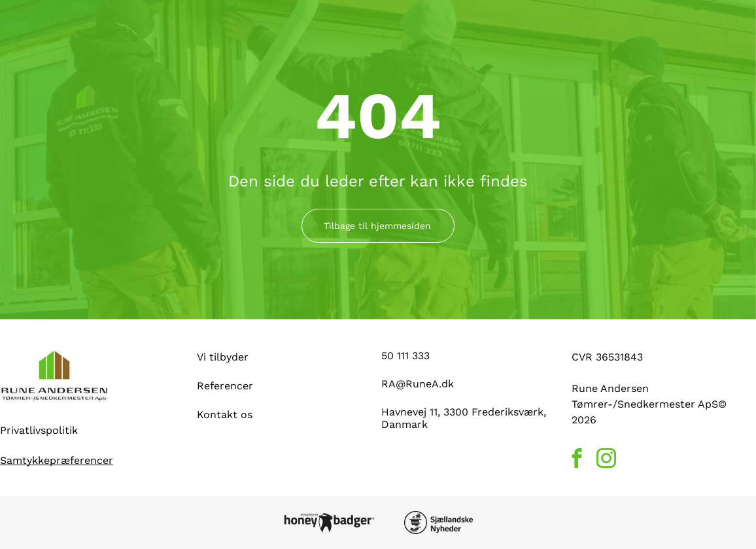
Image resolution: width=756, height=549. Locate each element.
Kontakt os (225, 415)
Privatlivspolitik (39, 430)
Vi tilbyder (223, 357)
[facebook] (577, 460)
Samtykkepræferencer (57, 460)
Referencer (225, 386)
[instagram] (607, 460)
